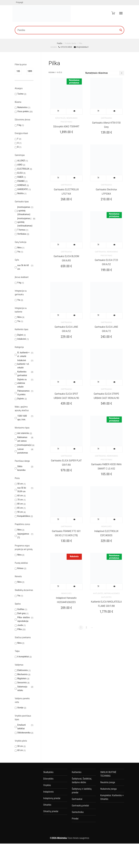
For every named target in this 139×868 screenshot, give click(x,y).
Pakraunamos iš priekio (23, 393)
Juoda (20, 625)
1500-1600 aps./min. (22, 418)
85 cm (20, 508)
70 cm (20, 500)
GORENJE (22, 185)
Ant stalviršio (23, 433)
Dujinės (21, 399)
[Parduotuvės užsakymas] (104, 73)
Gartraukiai (106, 118)
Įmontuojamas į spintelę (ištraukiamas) (24, 211)
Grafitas (21, 609)
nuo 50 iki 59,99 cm (22, 490)
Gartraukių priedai (80, 806)
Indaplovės (106, 526)
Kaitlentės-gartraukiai (22, 374)
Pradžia (60, 43)
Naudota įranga (108, 782)
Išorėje (20, 708)
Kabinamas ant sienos (22, 439)
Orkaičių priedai (51, 811)
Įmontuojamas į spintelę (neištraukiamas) (25, 222)
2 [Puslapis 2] (86, 628)
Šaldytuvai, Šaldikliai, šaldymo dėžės (82, 781)
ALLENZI (21, 161)
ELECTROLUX (23, 169)
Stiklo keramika (21, 468)
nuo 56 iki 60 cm (23, 267)
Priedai (75, 819)
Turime (20, 94)
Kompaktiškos (24, 516)
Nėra (19, 248)
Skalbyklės (48, 772)
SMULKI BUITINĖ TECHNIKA (108, 774)
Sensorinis (22, 683)
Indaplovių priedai (52, 798)
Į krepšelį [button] (58, 111)
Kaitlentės (98, 593)
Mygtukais (22, 678)
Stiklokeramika (24, 733)
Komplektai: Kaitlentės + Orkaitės (112, 797)
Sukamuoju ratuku (22, 688)
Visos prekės (23, 111)
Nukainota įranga (109, 789)
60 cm (20, 496)
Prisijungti (19, 2)
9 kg (19, 125)
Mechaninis (22, 674)
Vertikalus (22, 234)
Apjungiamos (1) (23, 536)
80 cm (20, 504)
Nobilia (20, 193)
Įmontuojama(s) (24, 445)
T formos (21, 230)
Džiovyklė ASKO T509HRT (66, 126)
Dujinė (20, 335)
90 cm (20, 512)
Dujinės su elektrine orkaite (22, 383)
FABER (20, 177)
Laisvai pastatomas (23, 451)
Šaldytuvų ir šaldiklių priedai (82, 791)
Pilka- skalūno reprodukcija (24, 619)
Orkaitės (47, 805)
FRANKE (21, 181)
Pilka (20, 629)
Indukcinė (22, 339)
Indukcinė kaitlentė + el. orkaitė (23, 364)
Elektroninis (23, 670)
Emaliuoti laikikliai (22, 727)
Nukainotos (22, 107)
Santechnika (78, 812)
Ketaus (20, 568)
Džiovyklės (60, 118)
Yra (19, 252)
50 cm (20, 484)
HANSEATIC (23, 189)
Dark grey (22, 613)
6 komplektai (23, 657)
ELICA (20, 173)
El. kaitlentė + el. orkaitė (23, 354)
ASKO (20, 165)
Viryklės (47, 785)
